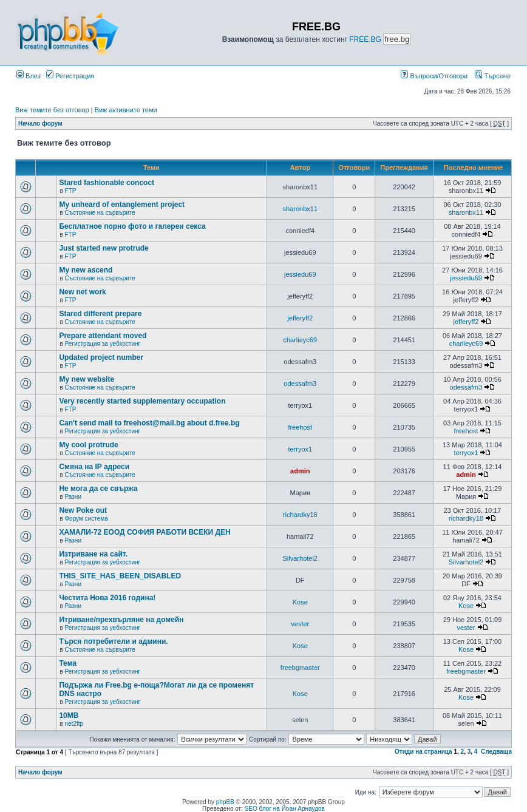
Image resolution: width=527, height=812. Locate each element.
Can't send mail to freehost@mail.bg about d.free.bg (149, 423)
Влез (29, 76)
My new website (87, 379)
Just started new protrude (104, 248)
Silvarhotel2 (300, 558)
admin (300, 471)
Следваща (496, 752)
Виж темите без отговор (52, 110)
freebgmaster (300, 668)
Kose (300, 602)
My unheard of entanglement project (122, 205)
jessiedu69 (300, 274)
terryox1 (300, 449)
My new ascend (86, 270)
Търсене (493, 76)
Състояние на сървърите (100, 213)
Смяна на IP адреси (94, 467)
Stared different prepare (100, 314)
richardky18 (300, 515)
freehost (300, 427)
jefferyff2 (300, 318)
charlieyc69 (300, 340)
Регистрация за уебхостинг (102, 344)
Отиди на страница (423, 752)
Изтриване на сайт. (93, 554)
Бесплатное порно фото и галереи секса (132, 226)
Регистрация (70, 76)
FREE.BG (365, 39)
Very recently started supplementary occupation (142, 401)
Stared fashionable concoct (107, 183)
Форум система (86, 519)
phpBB (225, 802)
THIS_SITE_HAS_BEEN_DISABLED (120, 576)
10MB (69, 716)
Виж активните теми (126, 110)
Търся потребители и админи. (113, 641)
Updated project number (101, 357)
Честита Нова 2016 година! (107, 598)
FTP (70, 191)
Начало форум (40, 123)
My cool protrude (88, 445)
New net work (82, 292)
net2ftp (74, 724)
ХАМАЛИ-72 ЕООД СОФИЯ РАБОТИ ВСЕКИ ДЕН (144, 532)
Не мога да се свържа (98, 489)
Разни (73, 497)
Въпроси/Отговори (434, 76)
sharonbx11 (301, 209)
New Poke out (83, 510)
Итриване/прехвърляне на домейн (121, 620)
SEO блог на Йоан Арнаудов (285, 809)
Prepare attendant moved (103, 336)
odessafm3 (300, 384)
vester (300, 624)
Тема (68, 663)
